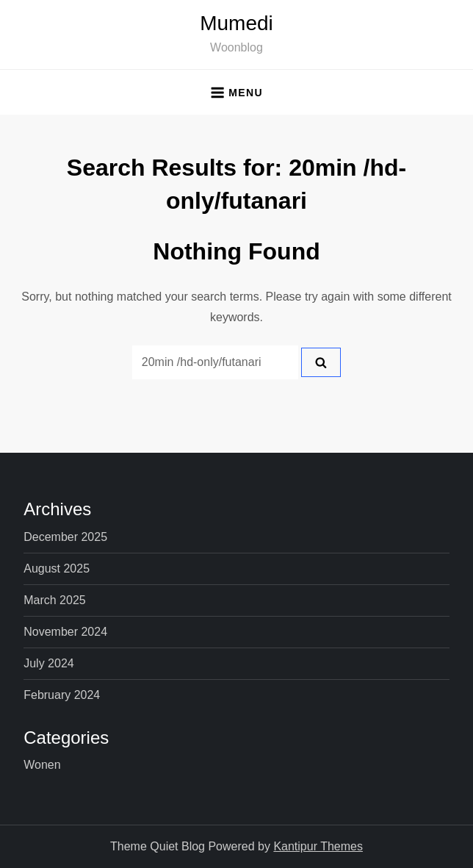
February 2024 (62, 695)
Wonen (42, 765)
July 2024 (49, 663)
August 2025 (57, 568)
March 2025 (55, 600)
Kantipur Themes (318, 846)
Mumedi (236, 23)
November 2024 (65, 632)
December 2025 (65, 537)
